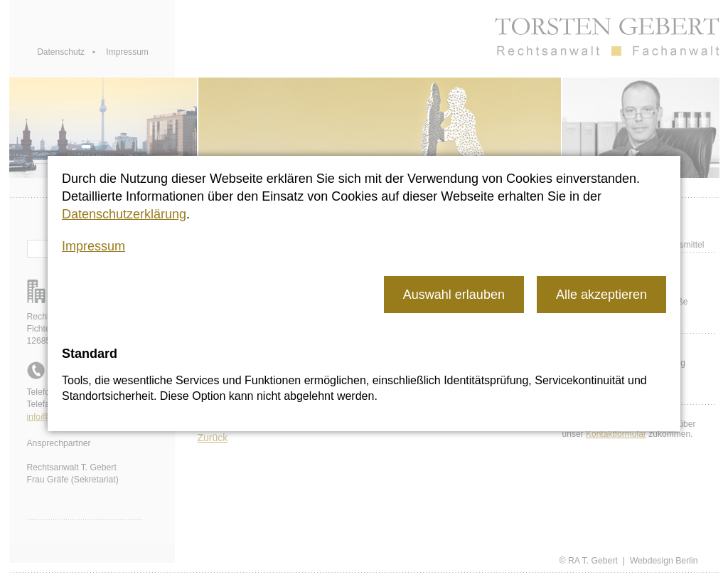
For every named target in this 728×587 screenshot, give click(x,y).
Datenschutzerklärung (124, 214)
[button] (454, 294)
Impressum (93, 246)
